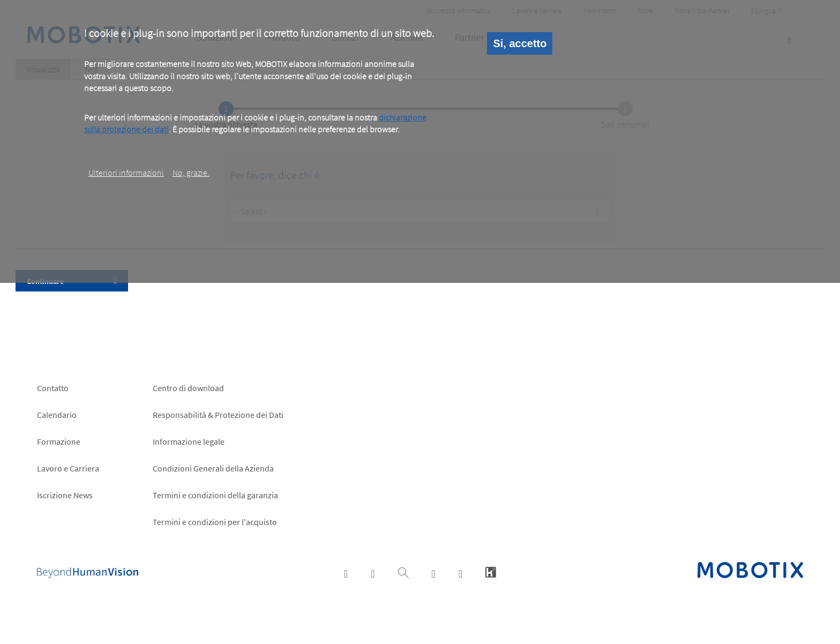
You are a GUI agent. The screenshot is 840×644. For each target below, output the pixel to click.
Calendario (57, 415)
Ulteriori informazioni (126, 173)
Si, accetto (520, 43)
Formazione (59, 441)
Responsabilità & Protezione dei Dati (218, 415)
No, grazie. (191, 173)
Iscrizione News (65, 495)
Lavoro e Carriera (68, 468)
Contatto (53, 388)
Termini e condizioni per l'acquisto (215, 522)
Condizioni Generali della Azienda (213, 468)
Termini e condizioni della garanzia (215, 495)
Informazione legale (189, 441)
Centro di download (188, 388)
